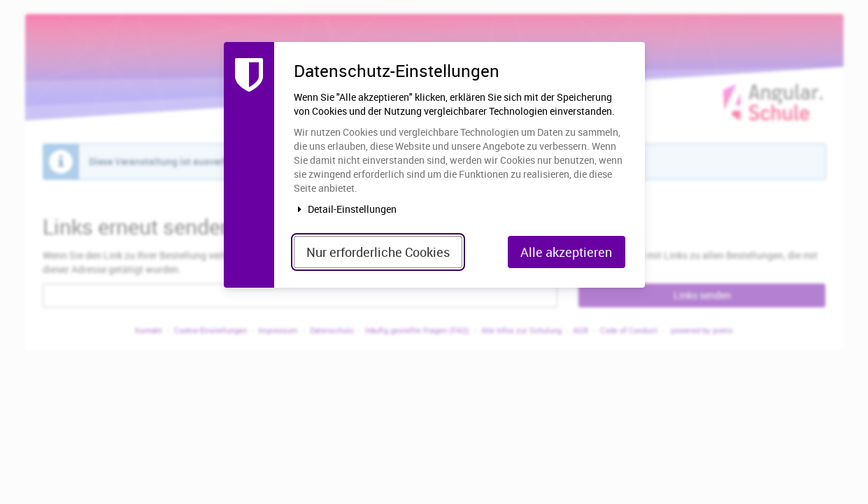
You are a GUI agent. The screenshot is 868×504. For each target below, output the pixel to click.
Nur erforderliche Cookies (378, 252)
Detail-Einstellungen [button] (346, 209)
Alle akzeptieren (566, 252)
